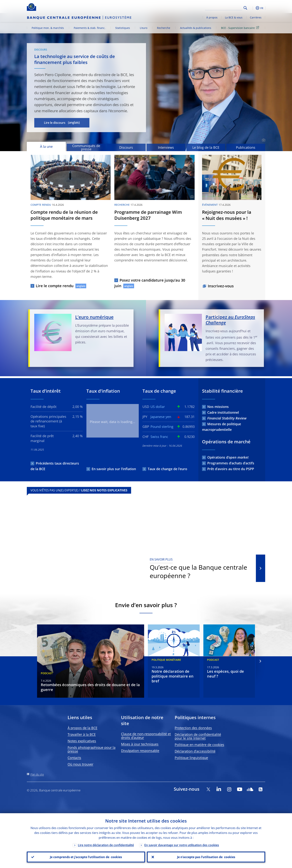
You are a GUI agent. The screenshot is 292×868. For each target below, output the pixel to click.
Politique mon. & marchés (48, 28)
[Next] (260, 661)
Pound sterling (162, 427)
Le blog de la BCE (206, 147)
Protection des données (193, 728)
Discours (126, 147)
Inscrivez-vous (221, 286)
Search (245, 8)
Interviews (166, 147)
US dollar (158, 407)
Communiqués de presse (86, 147)
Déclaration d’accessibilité (195, 751)
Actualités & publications (196, 28)
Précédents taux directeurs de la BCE (55, 466)
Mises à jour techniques (140, 744)
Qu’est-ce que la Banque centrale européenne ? (200, 569)
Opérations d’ (228, 457)
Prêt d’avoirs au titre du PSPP (231, 469)
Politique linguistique (191, 758)
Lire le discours (55, 123)
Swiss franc (159, 437)
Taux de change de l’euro (167, 469)
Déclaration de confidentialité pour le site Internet (198, 736)
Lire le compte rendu (55, 286)
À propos (212, 17)
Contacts (74, 758)
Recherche (164, 28)
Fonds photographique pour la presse (92, 749)
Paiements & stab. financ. (90, 28)
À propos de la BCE (82, 728)
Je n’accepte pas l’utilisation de (206, 857)
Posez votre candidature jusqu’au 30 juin (150, 283)
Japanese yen (161, 417)
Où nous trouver (80, 764)
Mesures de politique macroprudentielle (222, 427)
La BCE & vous (234, 17)
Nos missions (218, 407)
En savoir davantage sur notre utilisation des (182, 845)
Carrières (256, 17)
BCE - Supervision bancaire (241, 28)
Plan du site (37, 774)
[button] (252, 8)
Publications (246, 147)
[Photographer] (263, 140)
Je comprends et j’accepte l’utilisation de (86, 857)
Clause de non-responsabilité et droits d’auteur (146, 736)
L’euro (144, 28)
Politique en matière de (199, 745)
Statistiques (123, 28)
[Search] (224, 7)
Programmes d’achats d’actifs (231, 463)
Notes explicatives (82, 741)
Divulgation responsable (140, 751)
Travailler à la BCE (82, 734)
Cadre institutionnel (223, 412)
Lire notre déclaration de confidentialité (106, 845)
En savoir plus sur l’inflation (114, 469)
